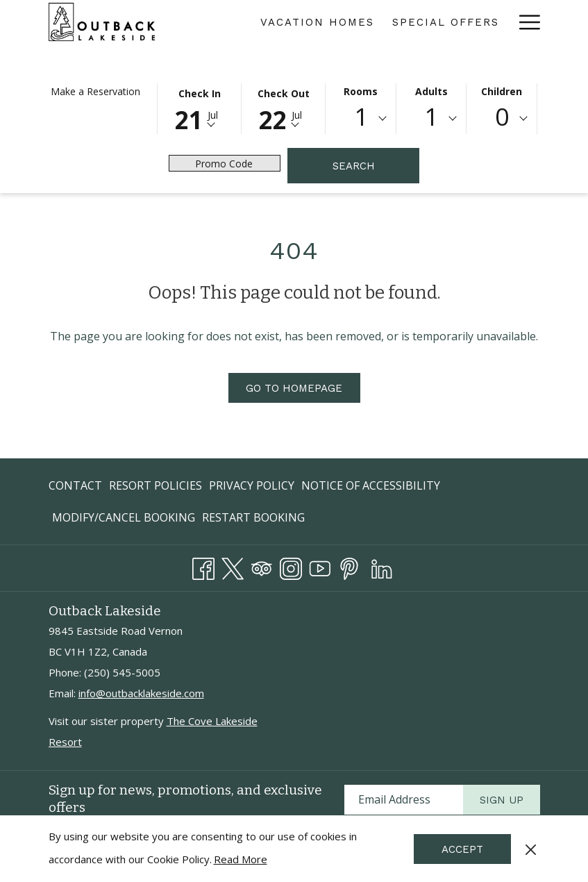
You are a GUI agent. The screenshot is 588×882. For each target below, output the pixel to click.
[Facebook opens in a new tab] (203, 566)
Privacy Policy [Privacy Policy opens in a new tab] (252, 488)
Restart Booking (253, 517)
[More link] (524, 22)
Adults (431, 91)
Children (502, 91)
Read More (241, 859)
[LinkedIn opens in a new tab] (382, 566)
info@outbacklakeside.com (141, 693)
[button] (199, 108)
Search (354, 166)
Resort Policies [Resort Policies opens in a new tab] (156, 488)
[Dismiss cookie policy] (531, 849)
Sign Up (502, 800)
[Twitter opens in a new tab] (233, 566)
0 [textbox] (502, 116)
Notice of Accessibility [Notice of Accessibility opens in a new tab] (371, 488)
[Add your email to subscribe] (404, 800)
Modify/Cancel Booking (124, 517)
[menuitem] (317, 22)
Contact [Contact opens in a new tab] (75, 488)
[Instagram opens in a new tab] (291, 566)
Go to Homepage (294, 388)
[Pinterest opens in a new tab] (349, 566)
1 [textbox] (361, 116)
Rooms (361, 91)
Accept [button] (462, 849)
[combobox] (361, 119)
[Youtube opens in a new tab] (320, 566)
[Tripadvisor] (262, 566)
